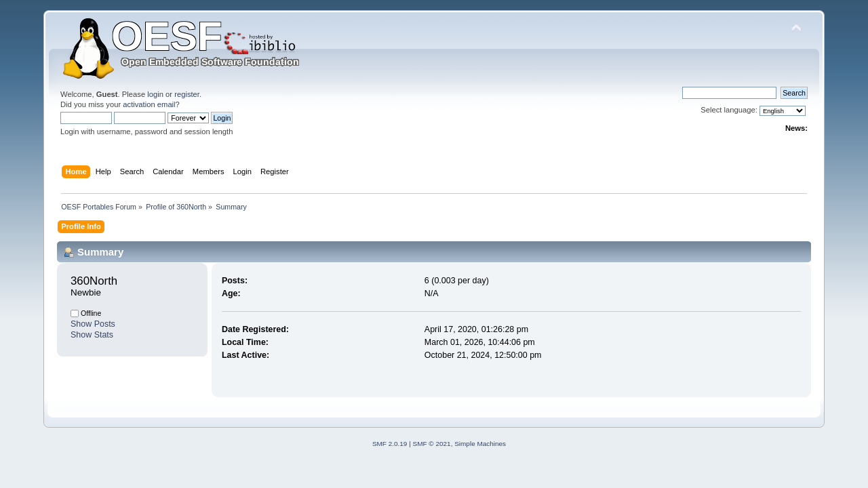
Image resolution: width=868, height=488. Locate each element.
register (187, 94)
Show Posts (93, 324)
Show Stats (92, 335)
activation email (149, 104)
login (155, 94)
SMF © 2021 (432, 444)
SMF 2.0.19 (390, 444)
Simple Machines (480, 444)
